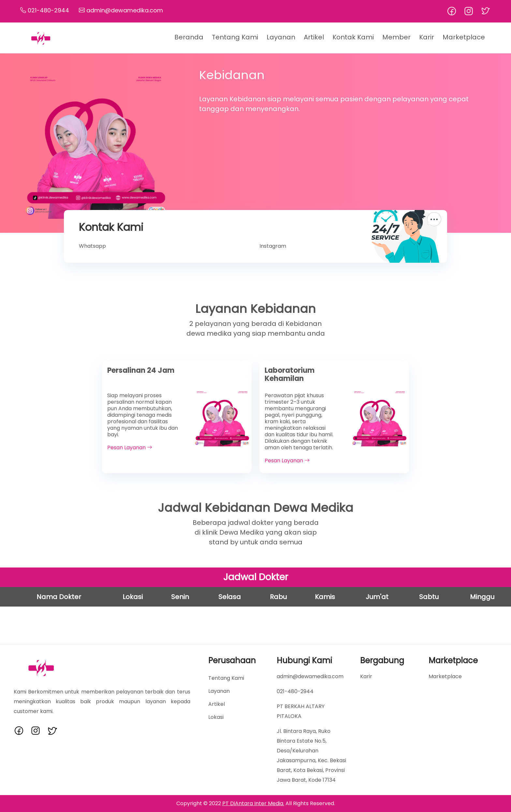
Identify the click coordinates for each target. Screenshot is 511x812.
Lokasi (216, 717)
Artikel (314, 37)
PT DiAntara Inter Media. (253, 803)
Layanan (219, 691)
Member (396, 37)
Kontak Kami (353, 37)
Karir (427, 37)
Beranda (189, 37)
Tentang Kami (235, 37)
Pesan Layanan (130, 448)
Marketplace (464, 37)
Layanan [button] (281, 37)
